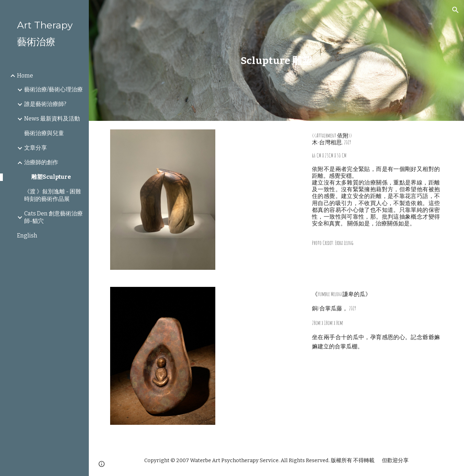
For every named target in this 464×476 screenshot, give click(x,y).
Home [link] (25, 76)
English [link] (27, 236)
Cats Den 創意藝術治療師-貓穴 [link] (53, 217)
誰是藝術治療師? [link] (45, 104)
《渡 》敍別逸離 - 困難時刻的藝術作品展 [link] (53, 195)
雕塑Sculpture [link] (51, 177)
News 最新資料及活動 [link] (52, 119)
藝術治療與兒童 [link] (44, 133)
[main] (276, 61)
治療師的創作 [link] (41, 162)
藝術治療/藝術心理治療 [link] (53, 89)
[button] (455, 10)
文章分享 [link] (36, 148)
